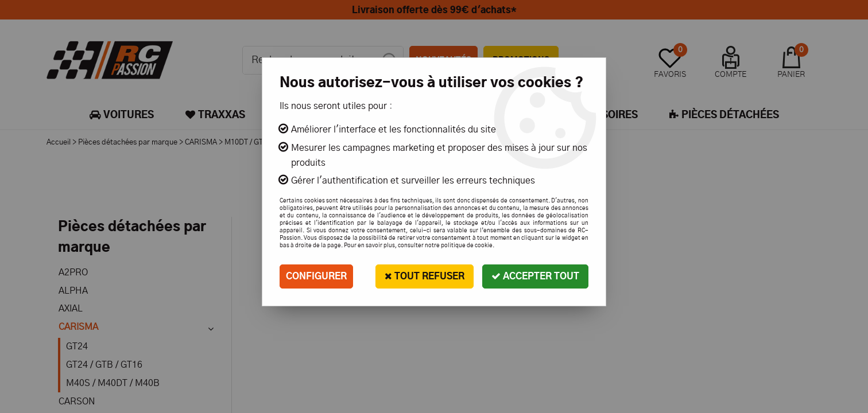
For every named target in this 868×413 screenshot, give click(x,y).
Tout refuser (425, 276)
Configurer (316, 276)
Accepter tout (535, 276)
